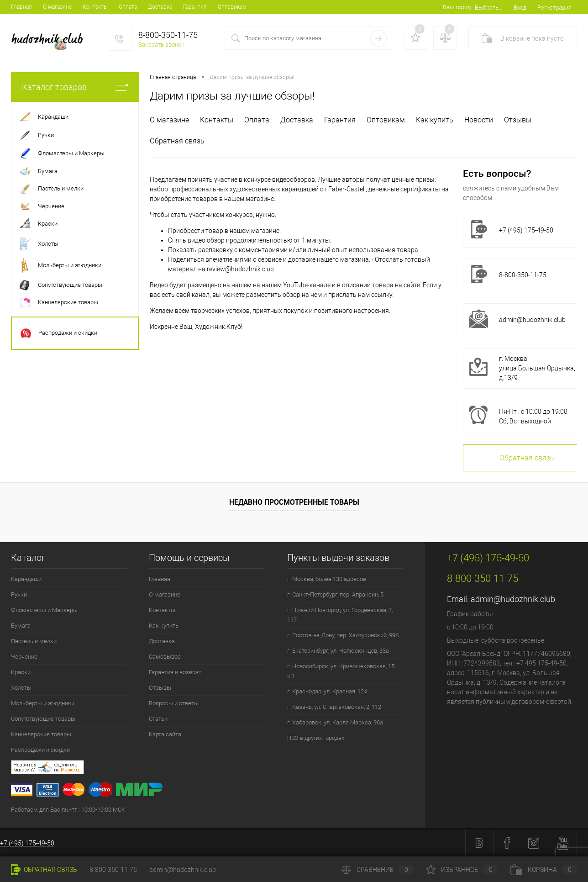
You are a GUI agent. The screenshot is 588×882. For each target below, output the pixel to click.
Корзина (544, 870)
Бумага (21, 626)
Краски (21, 672)
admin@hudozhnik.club (532, 320)
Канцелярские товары (41, 734)
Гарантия (195, 7)
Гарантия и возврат (175, 672)
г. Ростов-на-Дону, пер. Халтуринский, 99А (343, 635)
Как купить (435, 120)
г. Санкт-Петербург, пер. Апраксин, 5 (335, 594)
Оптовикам (232, 7)
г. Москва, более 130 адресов (327, 579)
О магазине (57, 7)
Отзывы (518, 120)
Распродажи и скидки (40, 750)
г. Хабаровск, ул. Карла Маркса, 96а (335, 722)
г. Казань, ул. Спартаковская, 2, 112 (334, 707)
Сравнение (378, 870)
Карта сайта (165, 734)
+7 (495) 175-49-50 (27, 843)
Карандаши (26, 579)
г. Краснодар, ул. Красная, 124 (327, 691)
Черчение (24, 657)
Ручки (19, 594)
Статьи (158, 719)
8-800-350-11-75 (113, 870)
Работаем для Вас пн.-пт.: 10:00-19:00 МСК (68, 810)
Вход (520, 8)
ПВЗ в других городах (316, 738)
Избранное (462, 870)
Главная (21, 7)
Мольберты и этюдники (43, 703)
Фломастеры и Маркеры (44, 610)
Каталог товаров (75, 87)
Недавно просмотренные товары (294, 502)
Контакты (95, 7)
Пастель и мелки (34, 641)
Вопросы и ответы (174, 703)
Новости (479, 120)
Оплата (128, 7)
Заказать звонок (161, 45)
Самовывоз (165, 657)
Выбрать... (489, 8)
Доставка (160, 7)
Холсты (21, 688)
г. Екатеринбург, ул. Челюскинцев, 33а (338, 651)
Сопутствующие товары (43, 719)
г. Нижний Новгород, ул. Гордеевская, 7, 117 (340, 615)
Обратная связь (177, 141)
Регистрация (554, 8)
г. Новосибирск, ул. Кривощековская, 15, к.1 (341, 671)
